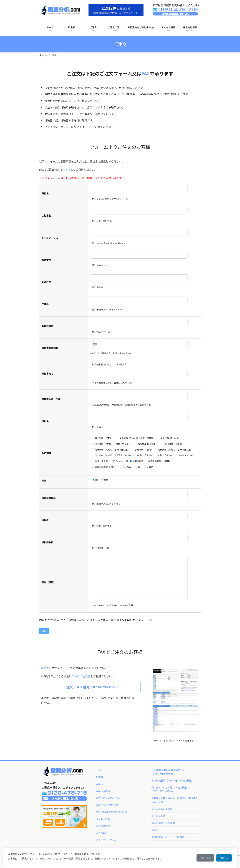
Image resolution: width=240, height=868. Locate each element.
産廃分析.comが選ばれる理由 (111, 812)
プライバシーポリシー (107, 840)
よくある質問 (103, 819)
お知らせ (156, 830)
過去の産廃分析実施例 (107, 805)
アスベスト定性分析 (162, 809)
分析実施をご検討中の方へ (110, 798)
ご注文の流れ (103, 791)
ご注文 (99, 784)
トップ (99, 770)
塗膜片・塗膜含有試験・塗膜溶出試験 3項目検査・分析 (175, 800)
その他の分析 (158, 816)
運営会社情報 (103, 826)
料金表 (99, 777)
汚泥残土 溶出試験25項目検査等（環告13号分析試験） (168, 772)
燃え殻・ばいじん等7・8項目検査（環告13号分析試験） (169, 789)
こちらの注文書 (81, 676)
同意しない (203, 858)
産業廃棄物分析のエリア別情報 (168, 837)
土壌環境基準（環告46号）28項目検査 (172, 780)
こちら (70, 101)
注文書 (45, 668)
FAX (145, 73)
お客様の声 (102, 833)
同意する (223, 858)
